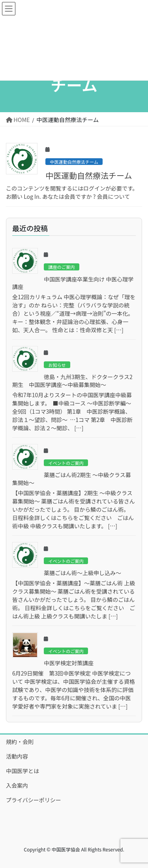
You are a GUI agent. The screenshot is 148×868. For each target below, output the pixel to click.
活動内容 (17, 756)
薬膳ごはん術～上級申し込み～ (82, 573)
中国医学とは (22, 771)
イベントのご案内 (66, 463)
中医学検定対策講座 (69, 663)
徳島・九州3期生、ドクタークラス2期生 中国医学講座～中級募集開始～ (72, 381)
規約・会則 (20, 742)
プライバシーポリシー (34, 800)
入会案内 (17, 785)
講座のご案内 (61, 267)
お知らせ (57, 365)
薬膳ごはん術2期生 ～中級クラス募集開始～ (72, 479)
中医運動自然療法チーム (74, 162)
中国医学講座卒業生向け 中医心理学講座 (73, 283)
